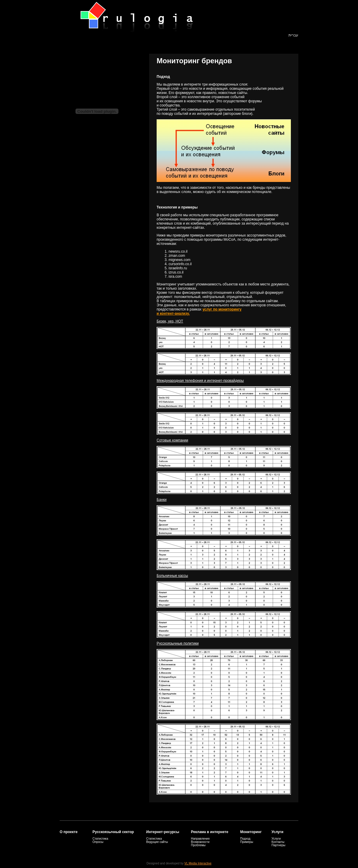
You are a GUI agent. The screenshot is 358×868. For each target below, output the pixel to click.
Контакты (278, 842)
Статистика (100, 839)
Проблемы (198, 845)
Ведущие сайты (157, 842)
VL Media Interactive (198, 863)
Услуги (276, 839)
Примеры (247, 842)
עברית (293, 35)
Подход (245, 839)
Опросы (98, 842)
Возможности (200, 842)
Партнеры (278, 845)
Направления (200, 839)
